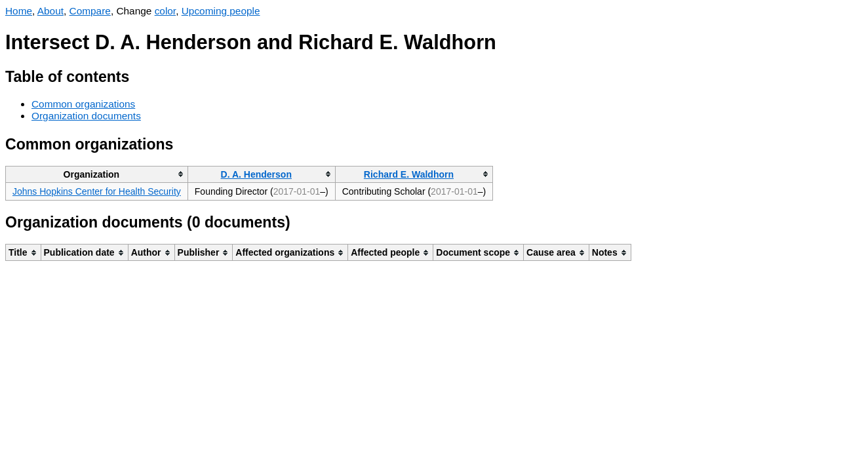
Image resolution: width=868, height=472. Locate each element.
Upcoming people (221, 11)
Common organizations (83, 104)
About (50, 11)
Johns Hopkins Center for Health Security (97, 191)
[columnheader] (97, 174)
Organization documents (86, 116)
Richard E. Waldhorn (409, 174)
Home (19, 11)
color (166, 11)
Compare (90, 11)
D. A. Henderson (256, 174)
